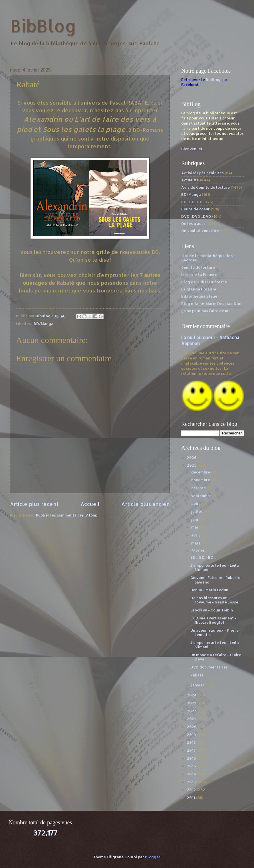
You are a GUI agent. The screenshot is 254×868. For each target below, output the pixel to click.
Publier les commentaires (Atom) (67, 515)
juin (195, 519)
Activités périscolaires (202, 173)
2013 (192, 782)
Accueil (90, 504)
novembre (201, 480)
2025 (192, 465)
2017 (192, 750)
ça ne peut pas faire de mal (207, 311)
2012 (192, 790)
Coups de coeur (195, 209)
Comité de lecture (198, 267)
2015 (192, 766)
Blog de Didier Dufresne (204, 282)
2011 (191, 798)
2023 (192, 703)
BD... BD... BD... (203, 557)
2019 (192, 735)
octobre (199, 488)
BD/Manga (44, 324)
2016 (192, 758)
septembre (202, 496)
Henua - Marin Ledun (209, 590)
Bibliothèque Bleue (199, 296)
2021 (192, 719)
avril (196, 535)
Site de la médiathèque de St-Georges (209, 258)
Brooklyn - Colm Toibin (212, 610)
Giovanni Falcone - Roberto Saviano (215, 580)
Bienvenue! (192, 149)
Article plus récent (34, 504)
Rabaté (197, 675)
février (198, 551)
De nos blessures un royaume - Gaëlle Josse (214, 600)
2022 (192, 711)
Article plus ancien (146, 504)
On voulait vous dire (200, 231)
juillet (197, 511)
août (196, 503)
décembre (201, 472)
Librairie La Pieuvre (199, 275)
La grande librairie (199, 289)
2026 (192, 458)
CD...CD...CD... (193, 202)
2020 (192, 727)
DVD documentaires (209, 667)
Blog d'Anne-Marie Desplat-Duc (211, 304)
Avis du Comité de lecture (205, 187)
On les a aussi (194, 223)
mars (196, 543)
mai (195, 527)
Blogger (153, 857)
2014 (192, 774)
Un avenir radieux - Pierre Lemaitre (214, 632)
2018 (192, 742)
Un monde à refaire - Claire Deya (216, 657)
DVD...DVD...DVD (196, 216)
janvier (198, 685)
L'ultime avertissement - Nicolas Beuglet (213, 620)
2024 (192, 695)
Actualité (190, 180)
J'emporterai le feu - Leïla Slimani (215, 567)
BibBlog (43, 26)
